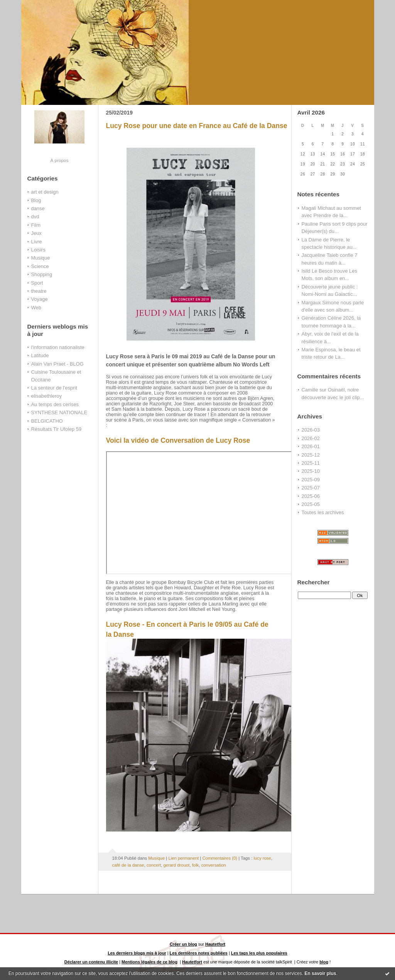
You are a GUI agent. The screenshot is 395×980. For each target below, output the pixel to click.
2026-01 (311, 446)
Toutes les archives (323, 512)
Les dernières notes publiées (199, 953)
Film (36, 225)
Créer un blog (183, 944)
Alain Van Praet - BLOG (57, 364)
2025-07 (311, 488)
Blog (36, 200)
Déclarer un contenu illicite (91, 962)
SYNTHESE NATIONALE (59, 412)
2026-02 (311, 438)
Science (40, 266)
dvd (35, 217)
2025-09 (311, 480)
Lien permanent (183, 858)
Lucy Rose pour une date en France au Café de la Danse (197, 126)
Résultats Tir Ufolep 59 (57, 429)
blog (324, 962)
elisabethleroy (47, 396)
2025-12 (311, 455)
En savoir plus (320, 973)
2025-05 (311, 504)
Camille (310, 390)
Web (36, 308)
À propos (59, 160)
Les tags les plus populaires (259, 953)
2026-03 (311, 430)
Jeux (36, 233)
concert (154, 865)
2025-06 (311, 496)
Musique (41, 258)
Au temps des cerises (55, 404)
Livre (37, 242)
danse (38, 208)
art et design (45, 192)
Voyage (40, 299)
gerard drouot (176, 865)
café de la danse (128, 865)
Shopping (42, 274)
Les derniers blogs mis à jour (137, 953)
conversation (214, 865)
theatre (39, 291)
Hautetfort (215, 944)
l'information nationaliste (58, 347)
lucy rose (262, 858)
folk (196, 865)
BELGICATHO (47, 421)
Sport (37, 283)
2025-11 (311, 463)
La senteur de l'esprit (54, 388)
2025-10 (311, 471)
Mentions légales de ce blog (149, 962)
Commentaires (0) (220, 858)
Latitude (40, 355)
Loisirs (38, 250)
